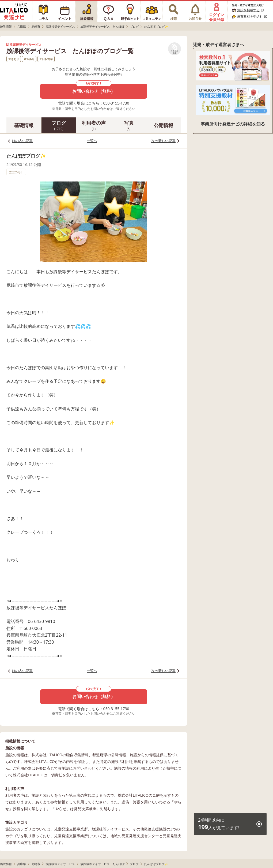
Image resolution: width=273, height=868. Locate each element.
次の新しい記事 (163, 141)
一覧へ (92, 141)
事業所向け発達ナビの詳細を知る (233, 124)
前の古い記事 (22, 141)
